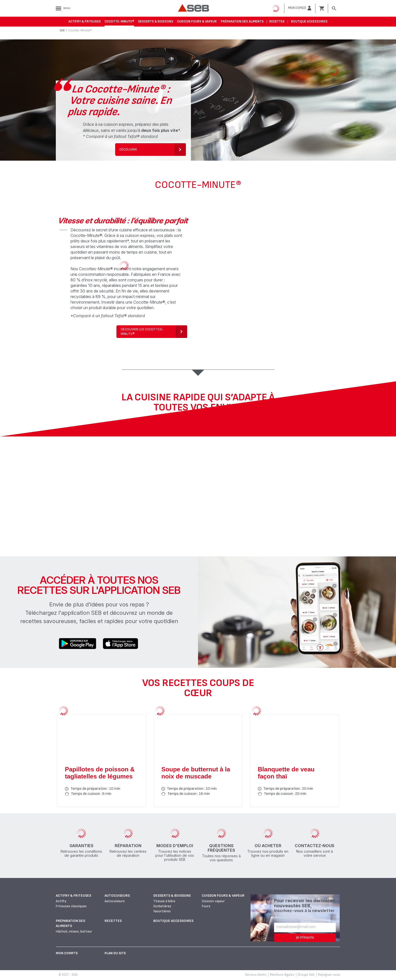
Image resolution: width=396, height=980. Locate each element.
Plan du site (115, 953)
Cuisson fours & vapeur (197, 21)
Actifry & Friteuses (85, 21)
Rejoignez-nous (329, 975)
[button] (300, 8)
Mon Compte (67, 953)
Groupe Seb (306, 975)
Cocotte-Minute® (119, 21)
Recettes (277, 21)
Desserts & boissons (156, 21)
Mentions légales (282, 975)
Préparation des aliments (242, 21)
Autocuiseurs (117, 896)
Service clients (256, 975)
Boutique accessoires (309, 21)
